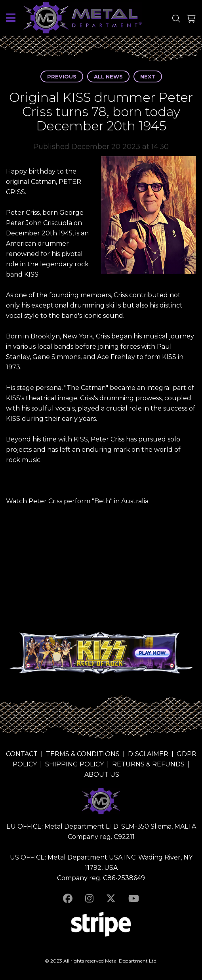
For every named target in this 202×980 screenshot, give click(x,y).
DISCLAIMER (148, 754)
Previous (62, 76)
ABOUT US (102, 775)
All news (108, 76)
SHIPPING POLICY (74, 764)
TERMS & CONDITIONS (83, 754)
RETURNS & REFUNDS (148, 764)
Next (148, 76)
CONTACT (22, 754)
